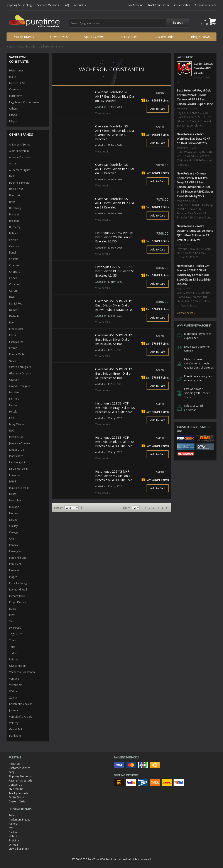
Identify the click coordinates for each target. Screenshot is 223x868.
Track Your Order (158, 5)
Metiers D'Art (17, 83)
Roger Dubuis (18, 602)
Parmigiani (16, 551)
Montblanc (16, 500)
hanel (13, 253)
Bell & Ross (16, 189)
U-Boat (14, 659)
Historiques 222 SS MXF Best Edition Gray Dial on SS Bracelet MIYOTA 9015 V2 (115, 408)
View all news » (186, 313)
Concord (15, 284)
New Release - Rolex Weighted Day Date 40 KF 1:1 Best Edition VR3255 (193, 139)
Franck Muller (17, 354)
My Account (136, 5)
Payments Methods (20, 781)
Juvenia (14, 710)
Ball (11, 176)
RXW (12, 615)
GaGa (13, 361)
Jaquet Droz (16, 450)
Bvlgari (13, 233)
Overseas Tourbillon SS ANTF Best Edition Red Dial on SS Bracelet (114, 169)
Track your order (19, 793)
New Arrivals (59, 37)
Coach (13, 278)
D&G (12, 297)
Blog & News (200, 37)
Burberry (15, 227)
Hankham (15, 736)
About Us (80, 5)
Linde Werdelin (18, 469)
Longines (15, 475)
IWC (12, 431)
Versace (14, 679)
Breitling (14, 221)
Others (13, 109)
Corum (13, 291)
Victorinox (15, 685)
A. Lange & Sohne (20, 145)
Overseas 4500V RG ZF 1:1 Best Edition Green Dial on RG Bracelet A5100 (114, 373)
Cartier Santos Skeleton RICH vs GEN (203, 68)
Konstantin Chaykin (21, 704)
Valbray (14, 723)
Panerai (14, 545)
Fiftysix (13, 121)
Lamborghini (17, 462)
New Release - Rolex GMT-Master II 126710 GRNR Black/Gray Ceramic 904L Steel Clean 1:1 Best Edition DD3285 (195, 275)
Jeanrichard (16, 456)
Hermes (14, 399)
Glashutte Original (20, 373)
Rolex (12, 815)
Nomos (14, 513)
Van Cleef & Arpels (21, 717)
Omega (14, 532)
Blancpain (15, 195)
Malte (13, 77)
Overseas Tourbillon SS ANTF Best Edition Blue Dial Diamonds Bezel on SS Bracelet (115, 133)
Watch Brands (24, 37)
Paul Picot (15, 564)
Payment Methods (48, 5)
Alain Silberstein (19, 151)
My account (16, 789)
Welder (14, 691)
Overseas (15, 89)
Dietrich (14, 316)
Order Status (182, 5)
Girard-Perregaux (20, 367)
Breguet (14, 214)
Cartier (13, 240)
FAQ (66, 5)
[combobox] (129, 23)
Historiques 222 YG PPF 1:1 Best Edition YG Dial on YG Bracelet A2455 (114, 237)
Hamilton (15, 392)
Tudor (13, 653)
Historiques (16, 70)
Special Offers (94, 37)
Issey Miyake (17, 424)
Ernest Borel (17, 329)
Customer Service (206, 5)
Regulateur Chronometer (24, 102)
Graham (14, 380)
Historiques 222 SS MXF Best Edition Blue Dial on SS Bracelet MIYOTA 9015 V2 (115, 442)
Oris (12, 539)
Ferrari (13, 348)
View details (102, 113)
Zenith (13, 698)
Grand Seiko (17, 729)
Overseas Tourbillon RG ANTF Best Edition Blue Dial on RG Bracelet (115, 96)
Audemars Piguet (20, 170)
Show (126, 508)
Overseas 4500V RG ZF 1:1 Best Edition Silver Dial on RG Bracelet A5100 (114, 339)
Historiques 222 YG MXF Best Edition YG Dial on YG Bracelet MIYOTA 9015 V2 (114, 476)
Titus (12, 647)
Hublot (13, 405)
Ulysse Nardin (18, 666)
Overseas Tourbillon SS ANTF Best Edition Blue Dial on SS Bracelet (115, 203)
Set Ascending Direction (83, 508)
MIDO (13, 494)
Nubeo (13, 520)
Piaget (13, 577)
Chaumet (15, 265)
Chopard (15, 272)
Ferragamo (16, 342)
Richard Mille (17, 596)
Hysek (13, 412)
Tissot (13, 640)
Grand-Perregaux (20, 386)
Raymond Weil (18, 590)
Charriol (14, 259)
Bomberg (15, 208)
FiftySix (13, 115)
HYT (12, 418)
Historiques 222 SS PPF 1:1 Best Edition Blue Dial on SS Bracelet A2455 (115, 271)
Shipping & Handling (19, 5)
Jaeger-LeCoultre (19, 443)
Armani (14, 163)
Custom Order (165, 37)
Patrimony (15, 96)
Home (10, 47)
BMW (12, 202)
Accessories (129, 37)
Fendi (13, 335)
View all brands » (19, 849)
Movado (14, 507)
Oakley (13, 526)
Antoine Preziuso (20, 157)
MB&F (13, 481)
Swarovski (15, 628)
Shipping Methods (20, 776)
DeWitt (13, 310)
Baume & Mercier (20, 183)
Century (14, 246)
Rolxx (12, 609)
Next (167, 508)
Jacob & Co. (16, 437)
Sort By (58, 508)
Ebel (12, 322)
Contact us (15, 785)
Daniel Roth (16, 304)
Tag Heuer (16, 634)
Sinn (12, 621)
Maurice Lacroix (19, 488)
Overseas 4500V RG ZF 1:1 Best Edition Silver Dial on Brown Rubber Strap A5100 (114, 305)
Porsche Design (19, 583)
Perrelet (14, 570)
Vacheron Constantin (22, 672)
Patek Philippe (18, 558)
